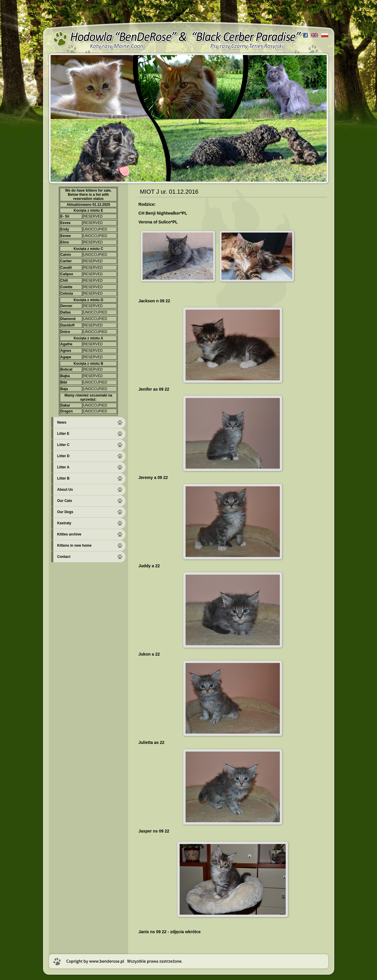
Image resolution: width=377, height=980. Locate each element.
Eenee (66, 236)
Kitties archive (69, 534)
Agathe (66, 344)
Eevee (66, 223)
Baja (64, 389)
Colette (66, 287)
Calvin (66, 255)
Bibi (64, 382)
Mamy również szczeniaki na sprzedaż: (88, 397)
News (62, 422)
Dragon (67, 411)
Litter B (63, 478)
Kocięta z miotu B (89, 364)
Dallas (66, 312)
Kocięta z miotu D (89, 300)
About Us (65, 490)
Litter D (63, 456)
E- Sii (65, 216)
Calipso (67, 274)
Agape (66, 357)
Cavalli (66, 268)
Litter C (63, 445)
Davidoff (67, 325)
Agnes (66, 351)
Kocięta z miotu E (88, 210)
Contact (64, 557)
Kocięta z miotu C (89, 249)
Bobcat (66, 369)
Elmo (65, 242)
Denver (66, 306)
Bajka (65, 376)
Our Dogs (65, 512)
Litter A (63, 467)
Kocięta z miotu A (88, 338)
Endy (65, 229)
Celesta (67, 293)
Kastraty (64, 523)
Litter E (63, 434)
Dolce (65, 332)
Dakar (65, 405)
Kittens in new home (74, 545)
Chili (64, 281)
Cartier (66, 261)
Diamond (68, 319)
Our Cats (65, 501)
